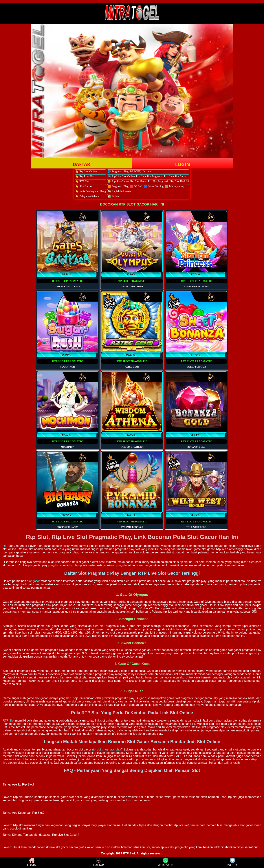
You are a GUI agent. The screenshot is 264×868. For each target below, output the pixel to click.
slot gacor (33, 581)
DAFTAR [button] (81, 164)
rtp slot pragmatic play (106, 749)
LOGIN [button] (183, 164)
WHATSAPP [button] (165, 862)
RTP (6, 546)
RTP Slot (9, 721)
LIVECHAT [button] (232, 862)
